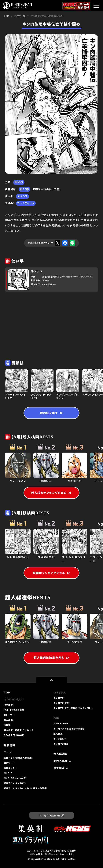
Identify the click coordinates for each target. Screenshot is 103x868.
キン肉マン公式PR (51, 815)
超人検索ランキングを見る (51, 493)
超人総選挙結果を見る (51, 658)
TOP (6, 16)
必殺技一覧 (20, 16)
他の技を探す (51, 413)
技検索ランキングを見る (51, 573)
